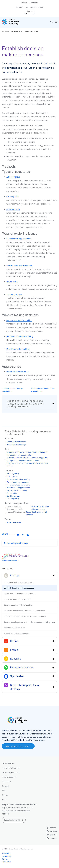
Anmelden (34, 2)
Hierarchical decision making (20, 336)
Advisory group (13, 177)
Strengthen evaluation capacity (16, 633)
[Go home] (16, 22)
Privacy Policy (7, 856)
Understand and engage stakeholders (19, 582)
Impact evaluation (14, 522)
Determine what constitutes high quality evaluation (25, 610)
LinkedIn (53, 838)
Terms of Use (6, 862)
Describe (16, 658)
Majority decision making (18, 349)
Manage (15, 575)
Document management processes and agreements (25, 616)
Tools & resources (9, 777)
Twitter (53, 828)
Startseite (5, 31)
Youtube (53, 835)
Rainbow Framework (10, 560)
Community (6, 781)
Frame (14, 650)
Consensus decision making (19, 320)
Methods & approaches (11, 772)
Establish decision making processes (25, 31)
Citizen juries (12, 197)
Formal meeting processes (19, 239)
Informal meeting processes (19, 266)
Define (14, 641)
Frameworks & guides (11, 768)
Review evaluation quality (14, 628)
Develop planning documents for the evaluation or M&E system (29, 622)
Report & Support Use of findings (25, 687)
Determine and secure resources (17, 599)
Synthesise (17, 676)
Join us (24, 2)
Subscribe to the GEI (12, 820)
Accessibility (6, 853)
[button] (51, 22)
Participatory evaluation (18, 372)
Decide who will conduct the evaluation (20, 593)
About (41, 7)
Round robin (12, 282)
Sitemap (5, 859)
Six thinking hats (14, 294)
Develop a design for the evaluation (18, 605)
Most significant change (17, 442)
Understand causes (22, 667)
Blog (27, 7)
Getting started (8, 763)
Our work (19, 7)
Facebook (54, 831)
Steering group (13, 209)
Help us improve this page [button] (17, 543)
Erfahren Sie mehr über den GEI (17, 746)
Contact (33, 7)
